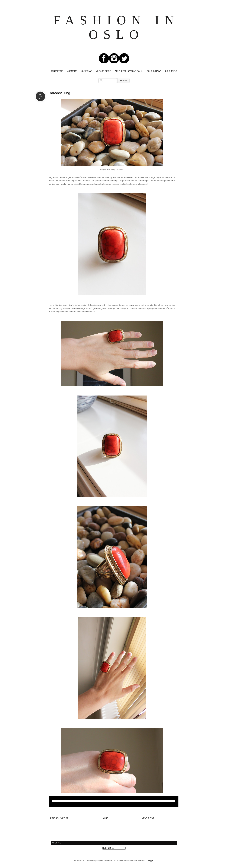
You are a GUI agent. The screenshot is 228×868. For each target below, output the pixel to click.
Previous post (59, 818)
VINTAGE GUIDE (103, 71)
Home (105, 818)
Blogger (150, 860)
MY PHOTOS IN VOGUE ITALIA (129, 71)
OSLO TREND (171, 71)
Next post (148, 818)
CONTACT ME (57, 71)
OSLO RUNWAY (154, 71)
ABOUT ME (72, 71)
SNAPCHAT (87, 71)
